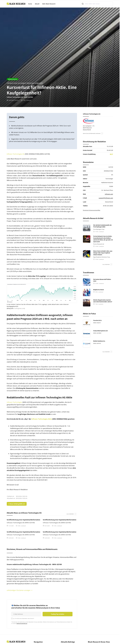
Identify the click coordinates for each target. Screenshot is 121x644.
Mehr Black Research (49, 4)
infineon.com (109, 194)
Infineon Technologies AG (16, 154)
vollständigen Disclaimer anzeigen (19, 590)
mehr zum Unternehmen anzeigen (92, 133)
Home (30, 4)
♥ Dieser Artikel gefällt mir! (17, 504)
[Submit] (83, 4)
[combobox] (97, 4)
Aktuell (37, 4)
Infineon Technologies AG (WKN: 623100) (21, 523)
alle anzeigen (70, 514)
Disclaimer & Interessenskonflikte (92, 210)
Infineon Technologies (14, 402)
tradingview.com (19, 308)
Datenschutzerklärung (22, 623)
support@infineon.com (106, 198)
